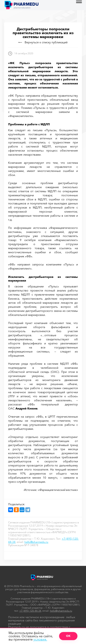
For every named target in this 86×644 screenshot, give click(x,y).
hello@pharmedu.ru (36, 542)
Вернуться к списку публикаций (43, 42)
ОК (68, 636)
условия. (40, 639)
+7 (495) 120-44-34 (30, 611)
